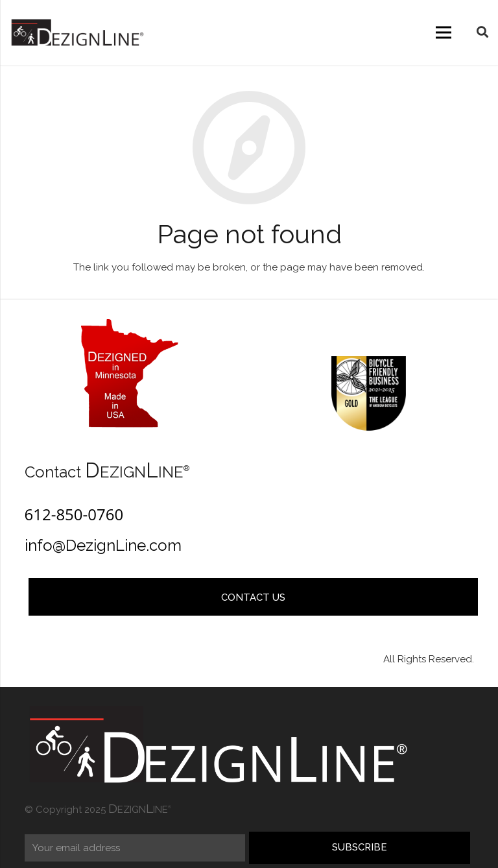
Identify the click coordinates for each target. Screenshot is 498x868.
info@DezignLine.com (103, 545)
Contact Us (253, 597)
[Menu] (444, 32)
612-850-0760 (74, 514)
